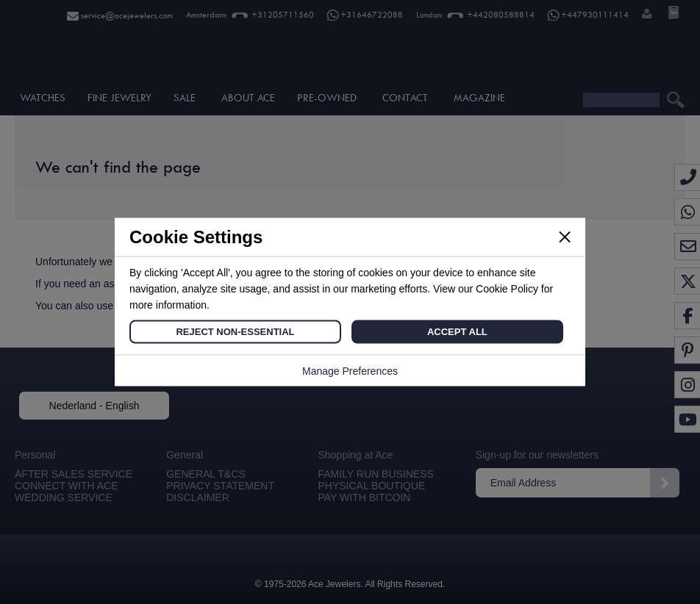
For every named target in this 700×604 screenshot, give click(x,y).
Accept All (457, 332)
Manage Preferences (350, 371)
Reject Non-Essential (235, 332)
